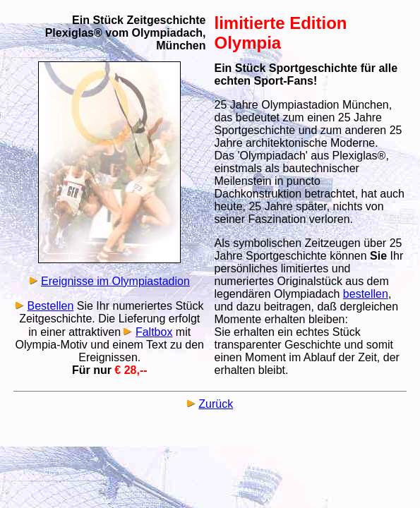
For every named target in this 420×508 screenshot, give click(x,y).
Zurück (216, 404)
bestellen (366, 294)
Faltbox (154, 332)
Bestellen (51, 306)
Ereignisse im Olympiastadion (115, 281)
